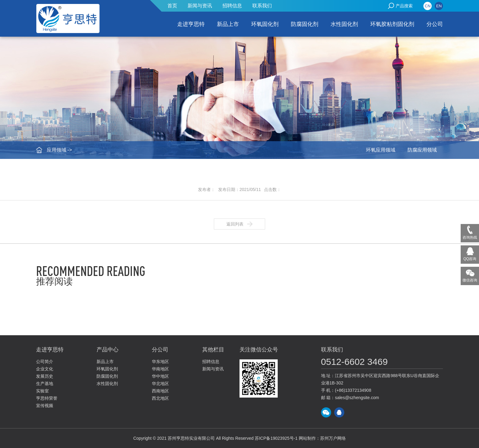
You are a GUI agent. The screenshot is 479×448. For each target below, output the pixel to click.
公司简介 (45, 362)
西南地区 (160, 391)
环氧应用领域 (381, 150)
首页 (172, 6)
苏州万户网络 (333, 438)
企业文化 (45, 369)
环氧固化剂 (265, 24)
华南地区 (160, 369)
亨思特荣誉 (47, 398)
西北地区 (160, 398)
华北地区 (160, 384)
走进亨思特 (191, 24)
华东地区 (160, 362)
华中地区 (160, 376)
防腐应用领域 (422, 150)
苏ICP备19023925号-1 (276, 438)
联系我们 (262, 6)
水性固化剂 (344, 24)
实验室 (42, 391)
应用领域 (57, 150)
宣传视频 (45, 406)
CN (428, 6)
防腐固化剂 (305, 24)
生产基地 (45, 384)
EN (439, 6)
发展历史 (45, 376)
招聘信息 (232, 6)
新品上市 (228, 24)
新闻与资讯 (200, 6)
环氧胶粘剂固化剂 (392, 24)
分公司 (435, 24)
